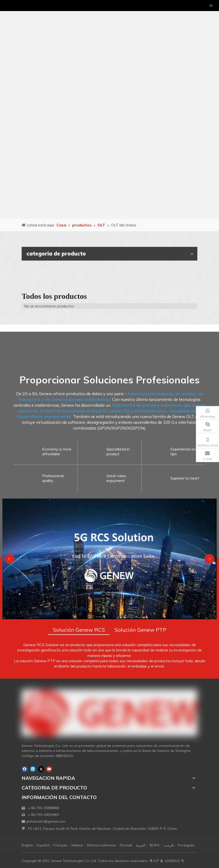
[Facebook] (25, 769)
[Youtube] (49, 769)
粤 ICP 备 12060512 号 (167, 861)
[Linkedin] (33, 769)
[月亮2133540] (109, 109)
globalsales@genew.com (46, 821)
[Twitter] (41, 769)
